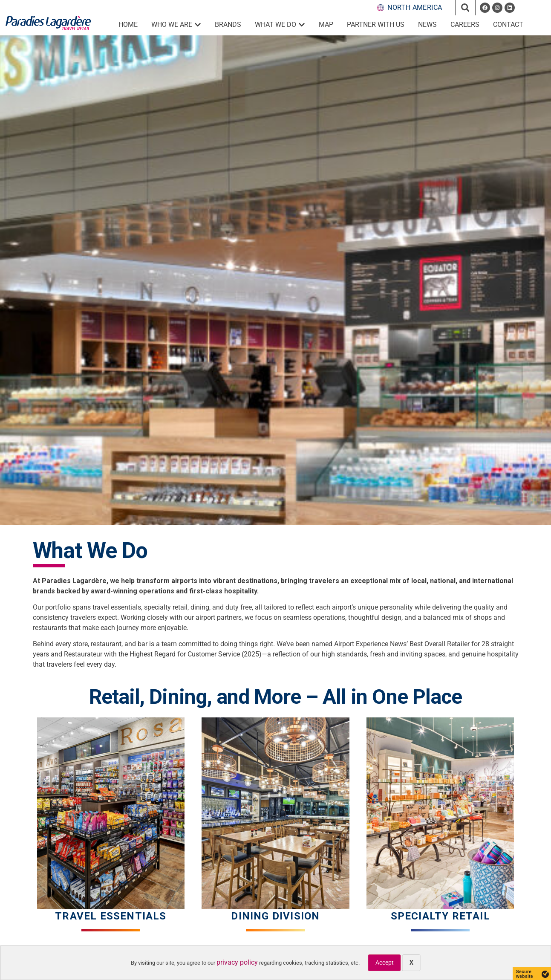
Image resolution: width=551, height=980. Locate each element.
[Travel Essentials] (111, 813)
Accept (385, 963)
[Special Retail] (440, 813)
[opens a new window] (485, 8)
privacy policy (237, 962)
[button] (465, 8)
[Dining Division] (275, 813)
